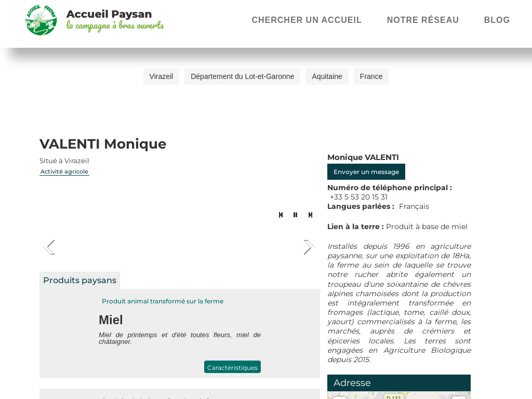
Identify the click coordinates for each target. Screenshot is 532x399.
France (371, 76)
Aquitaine (327, 76)
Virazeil (162, 76)
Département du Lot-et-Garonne (242, 76)
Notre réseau (423, 20)
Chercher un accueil (307, 20)
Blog (497, 20)
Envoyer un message (366, 172)
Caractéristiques (232, 368)
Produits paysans (80, 280)
